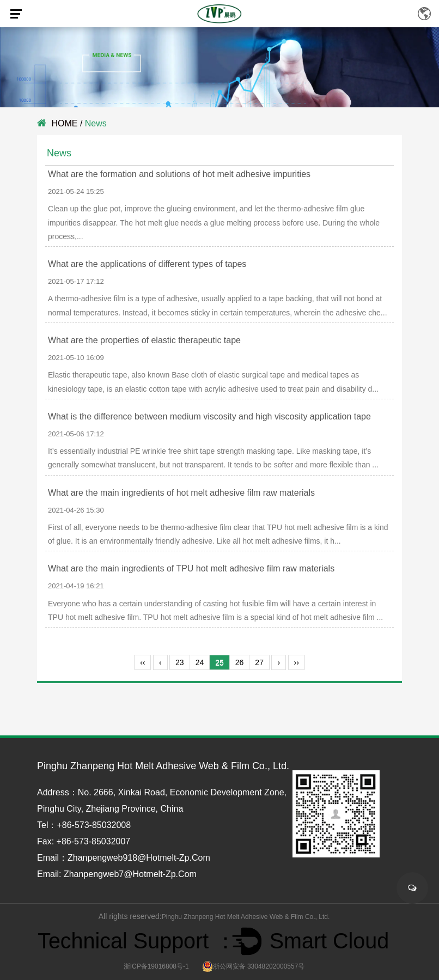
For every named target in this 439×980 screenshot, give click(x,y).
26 (240, 662)
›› (297, 662)
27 (259, 662)
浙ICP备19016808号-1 (156, 966)
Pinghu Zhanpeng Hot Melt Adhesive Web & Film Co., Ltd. (246, 917)
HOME (64, 123)
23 (180, 662)
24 (200, 662)
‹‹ (142, 662)
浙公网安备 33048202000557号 (254, 966)
